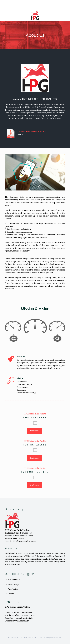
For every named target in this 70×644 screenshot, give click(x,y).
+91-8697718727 (24, 2)
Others (11, 594)
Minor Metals (14, 580)
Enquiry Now (35, 8)
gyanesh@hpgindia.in (46, 2)
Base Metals (13, 589)
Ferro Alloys (14, 584)
